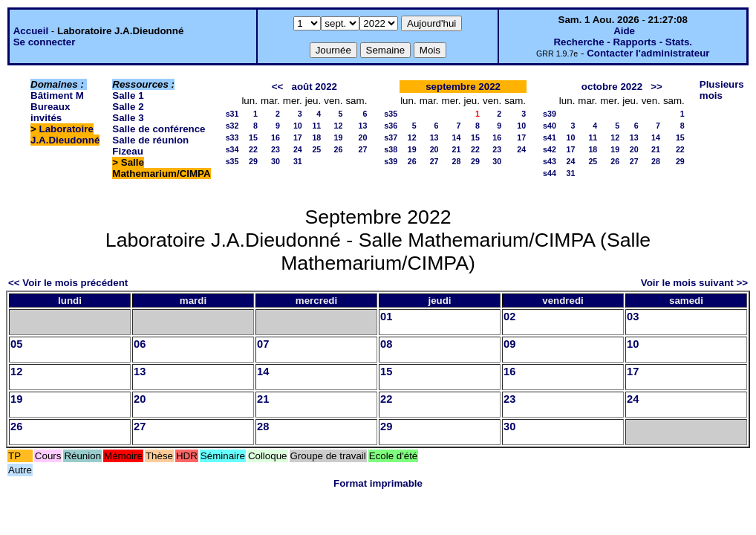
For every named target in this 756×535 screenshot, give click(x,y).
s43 (550, 161)
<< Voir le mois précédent (68, 283)
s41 (550, 137)
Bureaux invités (50, 112)
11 (316, 126)
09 (509, 344)
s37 (391, 137)
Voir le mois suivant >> (694, 283)
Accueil (31, 31)
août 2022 (314, 87)
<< (278, 87)
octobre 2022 (612, 87)
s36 (391, 126)
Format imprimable (378, 483)
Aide (624, 31)
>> (656, 87)
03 (633, 317)
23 (276, 149)
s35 (232, 161)
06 (140, 344)
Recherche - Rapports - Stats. (623, 42)
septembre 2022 (463, 87)
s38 (391, 149)
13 (362, 126)
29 (253, 161)
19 (339, 137)
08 (386, 344)
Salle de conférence (159, 129)
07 (263, 344)
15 (253, 137)
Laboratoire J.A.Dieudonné (65, 134)
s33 (232, 137)
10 (298, 126)
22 (253, 149)
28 (457, 161)
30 (276, 161)
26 (339, 149)
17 (298, 137)
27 (362, 149)
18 (316, 137)
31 (298, 161)
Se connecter (45, 42)
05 (16, 344)
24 (298, 149)
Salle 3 (128, 118)
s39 (391, 161)
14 (457, 137)
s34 (232, 149)
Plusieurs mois (722, 90)
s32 (232, 126)
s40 (550, 126)
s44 (550, 173)
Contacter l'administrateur (648, 53)
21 (457, 149)
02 (509, 317)
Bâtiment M (57, 95)
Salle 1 (128, 95)
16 (276, 137)
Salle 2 (128, 107)
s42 (550, 149)
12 (339, 126)
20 (362, 137)
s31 (232, 114)
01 (386, 317)
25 (316, 149)
